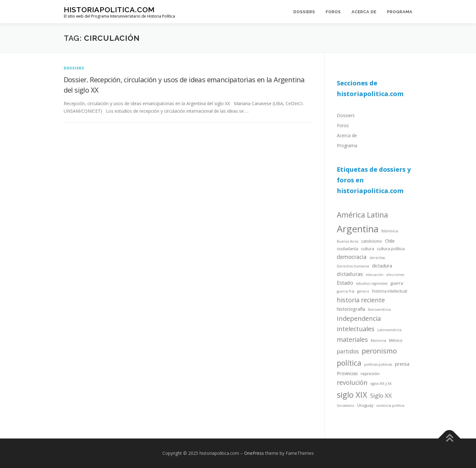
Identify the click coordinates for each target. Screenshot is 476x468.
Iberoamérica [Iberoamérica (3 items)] (379, 309)
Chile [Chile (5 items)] (390, 241)
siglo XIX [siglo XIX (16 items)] (352, 395)
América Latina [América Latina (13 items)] (362, 215)
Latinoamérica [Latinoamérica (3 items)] (389, 330)
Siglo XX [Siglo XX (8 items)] (381, 395)
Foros (333, 12)
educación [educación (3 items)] (375, 275)
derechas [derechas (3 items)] (377, 258)
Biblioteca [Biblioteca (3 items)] (390, 231)
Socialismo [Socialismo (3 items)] (346, 406)
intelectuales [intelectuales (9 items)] (356, 329)
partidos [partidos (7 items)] (348, 351)
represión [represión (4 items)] (370, 374)
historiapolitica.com (109, 10)
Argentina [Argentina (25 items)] (358, 229)
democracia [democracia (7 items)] (352, 257)
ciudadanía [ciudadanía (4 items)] (347, 249)
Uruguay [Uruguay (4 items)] (365, 405)
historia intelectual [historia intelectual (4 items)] (390, 291)
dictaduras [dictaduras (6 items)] (350, 274)
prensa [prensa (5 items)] (402, 364)
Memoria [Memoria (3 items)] (378, 341)
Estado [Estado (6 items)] (345, 283)
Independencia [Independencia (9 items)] (359, 318)
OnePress (254, 453)
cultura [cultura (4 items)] (368, 249)
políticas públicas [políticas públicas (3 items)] (378, 364)
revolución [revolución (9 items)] (352, 382)
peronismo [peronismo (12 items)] (379, 351)
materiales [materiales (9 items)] (352, 339)
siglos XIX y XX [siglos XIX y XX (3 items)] (381, 384)
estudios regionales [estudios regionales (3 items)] (372, 283)
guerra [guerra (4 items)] (397, 283)
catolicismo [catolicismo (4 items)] (372, 241)
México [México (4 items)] (396, 340)
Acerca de (364, 12)
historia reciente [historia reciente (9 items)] (361, 300)
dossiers (74, 68)
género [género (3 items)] (363, 291)
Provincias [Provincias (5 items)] (347, 373)
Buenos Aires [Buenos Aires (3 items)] (347, 241)
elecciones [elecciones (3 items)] (395, 275)
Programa (400, 12)
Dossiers (304, 12)
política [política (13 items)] (349, 363)
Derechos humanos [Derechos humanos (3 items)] (353, 266)
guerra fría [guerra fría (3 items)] (346, 291)
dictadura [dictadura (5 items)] (382, 266)
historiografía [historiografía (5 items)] (351, 309)
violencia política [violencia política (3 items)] (390, 406)
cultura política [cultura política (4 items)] (391, 249)
